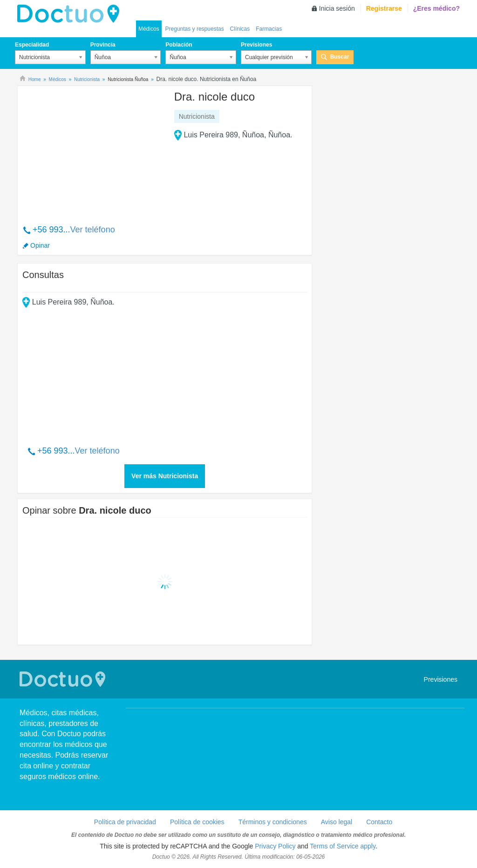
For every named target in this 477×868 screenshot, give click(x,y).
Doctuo (71, 14)
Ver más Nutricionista (165, 476)
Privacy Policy (275, 846)
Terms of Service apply (343, 846)
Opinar (40, 245)
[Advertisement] (94, 150)
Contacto (379, 822)
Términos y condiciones (273, 822)
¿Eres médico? (436, 8)
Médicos (149, 29)
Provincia (103, 45)
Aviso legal (337, 822)
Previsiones (256, 45)
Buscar (340, 57)
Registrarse (384, 8)
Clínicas (240, 29)
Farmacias (269, 29)
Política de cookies (197, 822)
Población (179, 45)
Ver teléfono (93, 230)
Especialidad (32, 45)
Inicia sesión (337, 8)
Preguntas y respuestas (195, 29)
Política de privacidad (125, 822)
